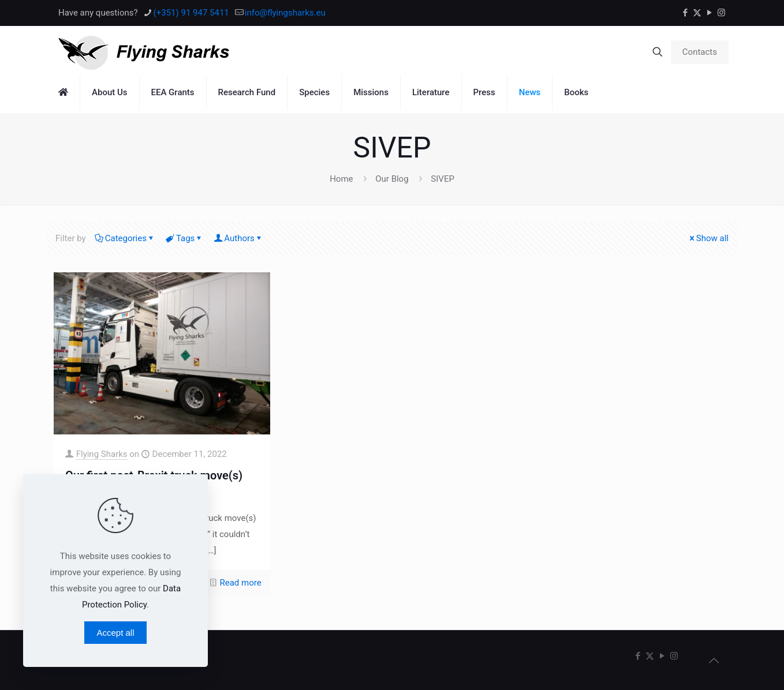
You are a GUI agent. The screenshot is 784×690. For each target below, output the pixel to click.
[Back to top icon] (714, 661)
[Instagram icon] (721, 13)
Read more (241, 583)
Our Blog (392, 179)
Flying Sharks (102, 454)
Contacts (700, 52)
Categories (125, 238)
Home (341, 179)
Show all (708, 238)
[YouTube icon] (709, 13)
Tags (184, 238)
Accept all (115, 633)
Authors (238, 238)
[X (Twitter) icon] (697, 13)
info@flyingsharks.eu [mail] (285, 13)
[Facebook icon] (685, 13)
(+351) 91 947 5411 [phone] (191, 13)
